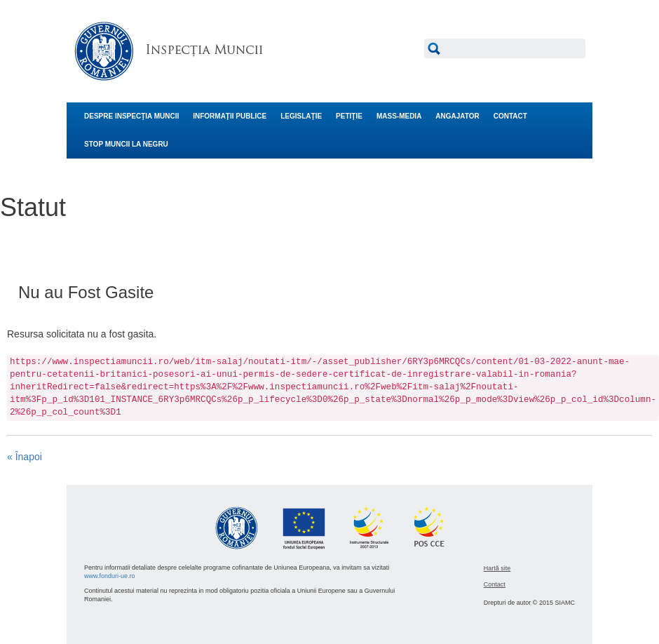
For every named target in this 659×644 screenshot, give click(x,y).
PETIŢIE (349, 116)
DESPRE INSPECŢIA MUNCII (131, 116)
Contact (495, 584)
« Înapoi (25, 457)
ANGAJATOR (457, 116)
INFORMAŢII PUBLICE (230, 116)
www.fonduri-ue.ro (110, 576)
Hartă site (497, 568)
